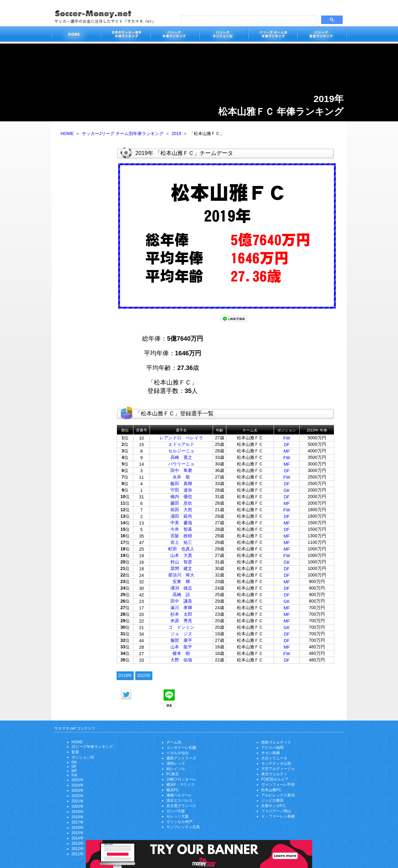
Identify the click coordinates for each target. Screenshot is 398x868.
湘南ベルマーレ (179, 795)
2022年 (78, 796)
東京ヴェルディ (274, 774)
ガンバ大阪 (176, 811)
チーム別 (174, 742)
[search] (248, 20)
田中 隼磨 (181, 470)
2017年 (78, 822)
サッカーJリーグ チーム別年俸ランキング (123, 133)
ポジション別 (83, 757)
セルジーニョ (181, 451)
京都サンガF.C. (274, 806)
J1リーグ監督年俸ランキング (322, 35)
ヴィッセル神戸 (179, 822)
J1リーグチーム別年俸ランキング (272, 35)
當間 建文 (181, 568)
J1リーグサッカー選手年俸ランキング (174, 35)
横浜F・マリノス (180, 785)
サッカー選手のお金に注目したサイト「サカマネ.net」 (76, 35)
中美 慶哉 (181, 523)
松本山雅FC (271, 790)
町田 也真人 (181, 549)
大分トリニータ (274, 758)
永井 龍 (181, 477)
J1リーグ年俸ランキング (92, 747)
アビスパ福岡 (272, 748)
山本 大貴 (181, 555)
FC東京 (173, 774)
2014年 (78, 838)
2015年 (144, 675)
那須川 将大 (181, 575)
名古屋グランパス (181, 806)
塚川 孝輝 (181, 608)
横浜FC (173, 790)
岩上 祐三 (181, 542)
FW (287, 438)
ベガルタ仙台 (178, 753)
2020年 (78, 806)
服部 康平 (181, 640)
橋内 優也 (181, 497)
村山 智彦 (181, 562)
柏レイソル (176, 769)
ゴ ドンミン (181, 627)
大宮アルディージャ (278, 769)
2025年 (78, 780)
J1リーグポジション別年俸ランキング (223, 35)
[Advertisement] (84, 242)
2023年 (78, 791)
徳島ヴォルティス (276, 742)
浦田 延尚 (181, 516)
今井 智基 (181, 529)
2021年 (78, 801)
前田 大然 (181, 510)
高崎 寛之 (181, 457)
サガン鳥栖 (271, 753)
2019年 (125, 675)
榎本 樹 (181, 653)
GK (287, 490)
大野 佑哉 (181, 660)
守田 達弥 (181, 490)
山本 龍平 (181, 647)
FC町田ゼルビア (275, 779)
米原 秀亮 (181, 621)
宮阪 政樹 (181, 536)
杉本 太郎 (181, 614)
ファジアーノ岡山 (276, 811)
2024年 (78, 785)
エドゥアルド (181, 444)
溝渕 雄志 (181, 588)
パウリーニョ (181, 464)
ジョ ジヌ (181, 634)
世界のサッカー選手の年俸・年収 (125, 35)
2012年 (78, 849)
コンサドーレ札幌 (181, 748)
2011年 (78, 854)
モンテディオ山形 (276, 763)
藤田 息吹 (181, 503)
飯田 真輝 (181, 483)
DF (287, 445)
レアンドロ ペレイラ (181, 438)
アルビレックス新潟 (278, 795)
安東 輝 (181, 581)
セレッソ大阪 (178, 816)
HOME (67, 133)
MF (287, 451)
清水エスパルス (179, 800)
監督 (75, 752)
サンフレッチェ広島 (183, 827)
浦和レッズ (176, 763)
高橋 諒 (181, 595)
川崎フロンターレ (181, 779)
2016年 (78, 828)
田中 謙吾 (181, 601)
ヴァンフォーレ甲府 (278, 785)
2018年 (78, 817)
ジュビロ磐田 (272, 800)
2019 (176, 133)
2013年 (78, 843)
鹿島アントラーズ (181, 758)
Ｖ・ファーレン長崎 (278, 816)
